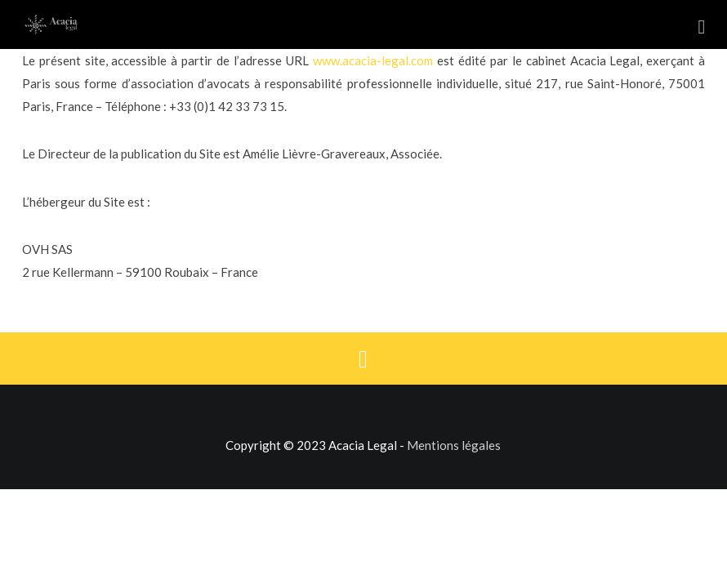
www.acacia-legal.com (373, 60)
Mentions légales (454, 445)
